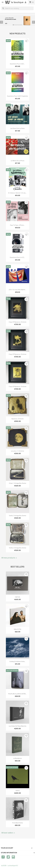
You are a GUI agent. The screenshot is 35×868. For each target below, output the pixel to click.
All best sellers (8, 833)
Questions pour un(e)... (17, 64)
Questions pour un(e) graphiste (17, 96)
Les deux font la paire (17, 128)
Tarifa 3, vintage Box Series (17, 516)
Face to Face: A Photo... (18, 225)
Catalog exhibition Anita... (17, 661)
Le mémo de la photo (18, 161)
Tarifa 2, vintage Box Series (17, 548)
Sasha (18, 791)
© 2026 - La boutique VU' (10, 866)
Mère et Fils (18, 629)
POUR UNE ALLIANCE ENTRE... (18, 694)
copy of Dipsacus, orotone (18, 322)
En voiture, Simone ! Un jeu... (17, 193)
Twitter (8, 857)
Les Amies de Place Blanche (18, 726)
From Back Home (18, 823)
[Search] (17, 8)
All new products (9, 558)
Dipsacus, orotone (17, 419)
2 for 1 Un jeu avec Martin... (17, 290)
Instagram (13, 857)
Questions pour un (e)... (18, 257)
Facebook (3, 857)
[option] (17, 21)
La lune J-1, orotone (17, 451)
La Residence (17, 758)
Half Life (17, 597)
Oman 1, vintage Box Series (18, 483)
